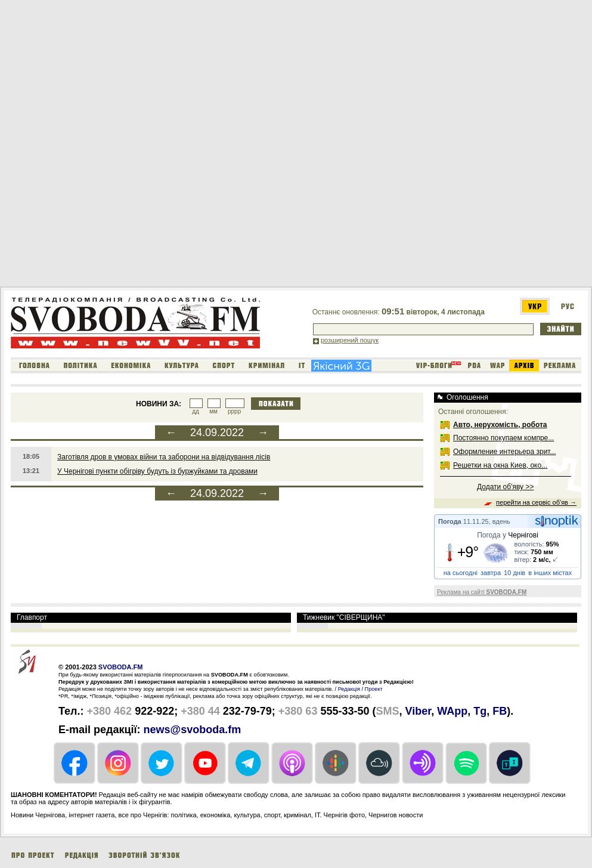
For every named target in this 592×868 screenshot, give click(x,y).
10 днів (514, 573)
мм (213, 411)
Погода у (508, 535)
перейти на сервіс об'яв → (536, 502)
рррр (234, 411)
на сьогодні (461, 573)
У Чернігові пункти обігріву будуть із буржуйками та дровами (157, 471)
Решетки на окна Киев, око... (500, 465)
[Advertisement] (137, 146)
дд (196, 411)
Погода (450, 521)
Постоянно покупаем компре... (503, 438)
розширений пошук (350, 340)
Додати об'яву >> (505, 487)
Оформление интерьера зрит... (505, 452)
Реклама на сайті (482, 592)
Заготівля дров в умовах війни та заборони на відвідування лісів (164, 457)
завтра (491, 573)
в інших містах (550, 573)
